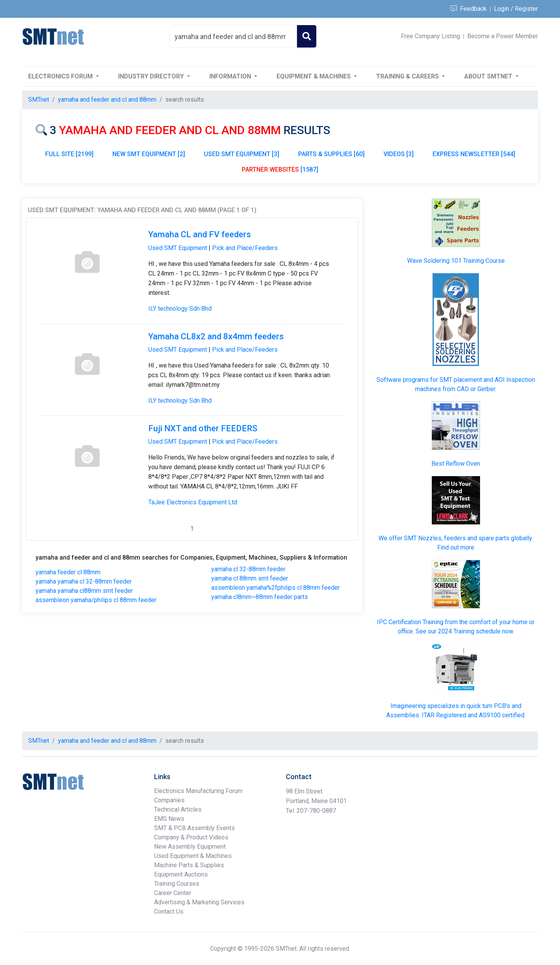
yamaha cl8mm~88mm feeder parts (260, 597)
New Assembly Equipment (190, 847)
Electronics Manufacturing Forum (198, 791)
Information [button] (231, 76)
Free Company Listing (430, 36)
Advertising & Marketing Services (199, 902)
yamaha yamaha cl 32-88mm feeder (84, 581)
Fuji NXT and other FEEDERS (203, 428)
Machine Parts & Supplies (189, 865)
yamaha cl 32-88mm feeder (248, 569)
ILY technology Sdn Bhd (180, 309)
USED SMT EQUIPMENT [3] (242, 154)
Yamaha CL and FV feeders (200, 234)
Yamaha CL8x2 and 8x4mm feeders (216, 336)
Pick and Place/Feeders (245, 248)
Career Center (173, 893)
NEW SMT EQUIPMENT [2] (149, 154)
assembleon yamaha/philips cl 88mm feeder (96, 600)
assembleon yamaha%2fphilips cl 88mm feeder (276, 588)
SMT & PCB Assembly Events (194, 828)
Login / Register (516, 9)
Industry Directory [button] (152, 76)
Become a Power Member (503, 36)
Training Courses (177, 884)
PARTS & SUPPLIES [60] (331, 154)
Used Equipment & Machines (193, 856)
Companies (169, 800)
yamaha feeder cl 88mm (68, 572)
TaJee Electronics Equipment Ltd (193, 502)
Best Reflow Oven (456, 464)
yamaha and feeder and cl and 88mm (107, 100)
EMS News (169, 819)
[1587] (280, 169)
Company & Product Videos (191, 837)
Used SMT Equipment (178, 248)
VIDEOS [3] (399, 154)
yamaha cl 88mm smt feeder (250, 578)
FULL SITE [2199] (69, 154)
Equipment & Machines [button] (314, 76)
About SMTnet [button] (489, 76)
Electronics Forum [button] (61, 76)
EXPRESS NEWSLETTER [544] (474, 154)
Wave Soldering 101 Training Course (456, 261)
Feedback (469, 9)
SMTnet (39, 100)
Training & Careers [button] (408, 76)
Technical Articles (178, 809)
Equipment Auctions (181, 874)
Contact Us (169, 911)
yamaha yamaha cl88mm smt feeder (84, 591)
